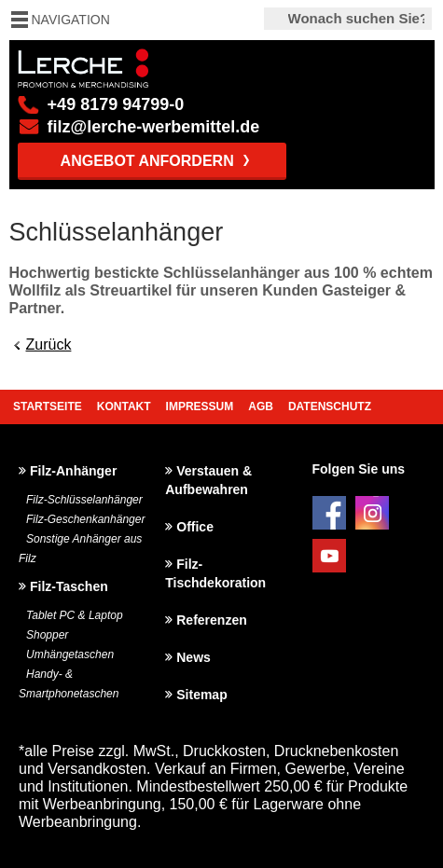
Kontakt (124, 406)
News (194, 657)
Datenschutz (330, 406)
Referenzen (211, 620)
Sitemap (201, 695)
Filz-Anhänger (73, 471)
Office (195, 527)
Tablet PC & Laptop (75, 615)
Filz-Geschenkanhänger (85, 519)
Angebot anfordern (147, 161)
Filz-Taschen (69, 586)
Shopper (47, 635)
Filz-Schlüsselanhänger (84, 500)
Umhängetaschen (70, 654)
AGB (261, 406)
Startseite (48, 406)
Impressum (200, 406)
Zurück (49, 344)
